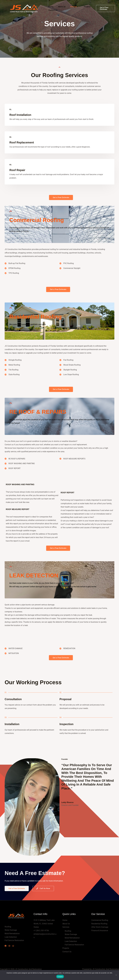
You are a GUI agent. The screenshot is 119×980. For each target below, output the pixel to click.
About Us (60, 7)
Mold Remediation (72, 939)
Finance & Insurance (100, 931)
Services (71, 7)
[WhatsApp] (16, 947)
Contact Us (52, 10)
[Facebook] (6, 947)
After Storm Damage (100, 928)
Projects (84, 7)
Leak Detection (71, 942)
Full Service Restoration (74, 946)
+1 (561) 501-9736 (41, 931)
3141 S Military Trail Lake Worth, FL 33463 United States (44, 925)
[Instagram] (11, 947)
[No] (116, 975)
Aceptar (60, 977)
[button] (105, 8)
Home (50, 7)
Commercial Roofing (100, 921)
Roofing (68, 932)
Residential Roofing (99, 925)
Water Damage (71, 935)
